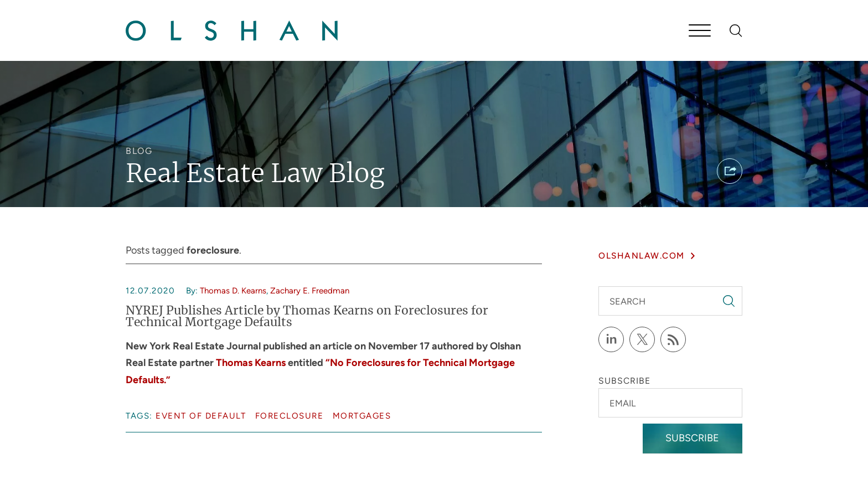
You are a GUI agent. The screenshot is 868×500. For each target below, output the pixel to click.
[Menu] (700, 32)
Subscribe (692, 438)
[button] (730, 171)
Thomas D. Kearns (233, 291)
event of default (201, 416)
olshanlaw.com (642, 256)
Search (627, 301)
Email (622, 403)
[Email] (670, 403)
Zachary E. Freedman (310, 291)
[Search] (736, 31)
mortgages (362, 416)
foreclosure (290, 416)
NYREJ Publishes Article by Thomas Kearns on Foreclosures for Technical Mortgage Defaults (307, 317)
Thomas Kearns (251, 363)
